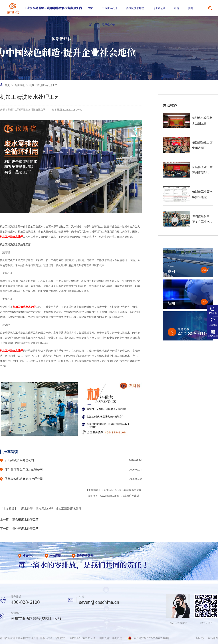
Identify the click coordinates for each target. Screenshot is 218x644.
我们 (91, 25)
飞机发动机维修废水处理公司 (24, 479)
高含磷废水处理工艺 (25, 520)
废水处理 (27, 509)
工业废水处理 (110, 8)
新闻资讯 (20, 85)
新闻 (190, 8)
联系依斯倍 (108, 25)
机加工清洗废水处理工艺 (43, 85)
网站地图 (213, 638)
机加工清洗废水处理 (68, 509)
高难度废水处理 (135, 8)
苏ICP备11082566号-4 (82, 638)
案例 (177, 8)
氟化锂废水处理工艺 (25, 529)
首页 (91, 8)
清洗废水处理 (45, 509)
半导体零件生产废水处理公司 (24, 469)
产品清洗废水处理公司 (20, 460)
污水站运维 (159, 8)
